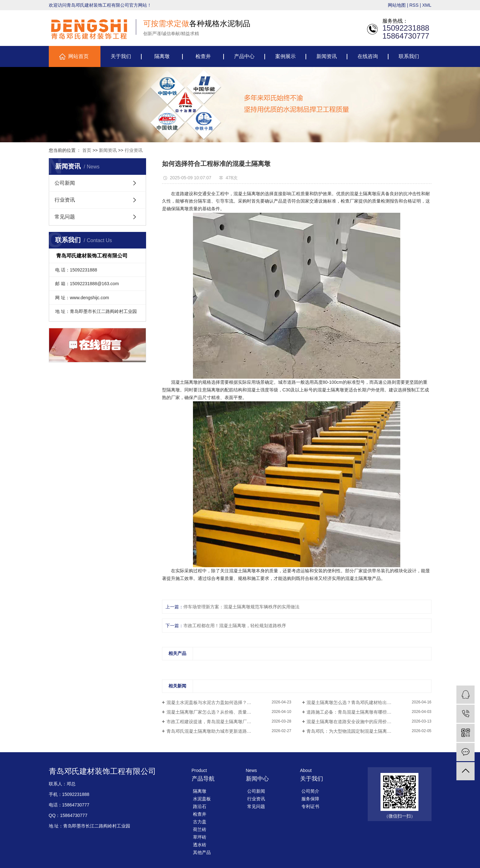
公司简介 (310, 791)
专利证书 (310, 806)
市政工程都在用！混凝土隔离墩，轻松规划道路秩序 (235, 626)
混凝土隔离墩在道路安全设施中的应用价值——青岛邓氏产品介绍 (369, 722)
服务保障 (310, 799)
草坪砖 (200, 837)
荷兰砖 (200, 829)
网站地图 (397, 5)
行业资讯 (134, 150)
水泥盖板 (202, 799)
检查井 (203, 56)
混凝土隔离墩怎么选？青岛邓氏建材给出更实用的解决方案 (365, 702)
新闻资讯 (327, 56)
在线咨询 (368, 56)
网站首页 (78, 56)
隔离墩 (162, 56)
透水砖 (200, 845)
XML (427, 5)
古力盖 (200, 822)
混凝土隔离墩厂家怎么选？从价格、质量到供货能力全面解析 (227, 712)
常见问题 (65, 217)
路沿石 (200, 806)
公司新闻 (65, 183)
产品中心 (244, 56)
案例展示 (285, 56)
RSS (414, 5)
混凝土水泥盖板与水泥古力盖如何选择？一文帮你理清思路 (225, 702)
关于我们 (121, 56)
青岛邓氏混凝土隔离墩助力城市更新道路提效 (211, 731)
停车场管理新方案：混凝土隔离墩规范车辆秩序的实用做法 (241, 607)
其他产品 (202, 852)
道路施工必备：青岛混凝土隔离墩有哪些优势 (351, 712)
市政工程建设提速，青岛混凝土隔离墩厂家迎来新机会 (220, 722)
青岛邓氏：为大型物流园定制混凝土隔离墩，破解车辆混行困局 (369, 731)
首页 (87, 150)
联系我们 (409, 56)
